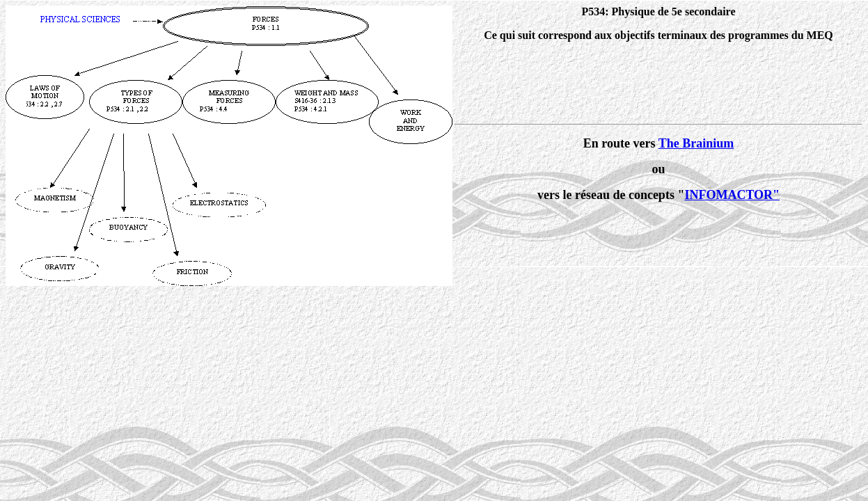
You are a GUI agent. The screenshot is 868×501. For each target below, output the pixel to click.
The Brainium (696, 143)
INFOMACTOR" (732, 195)
